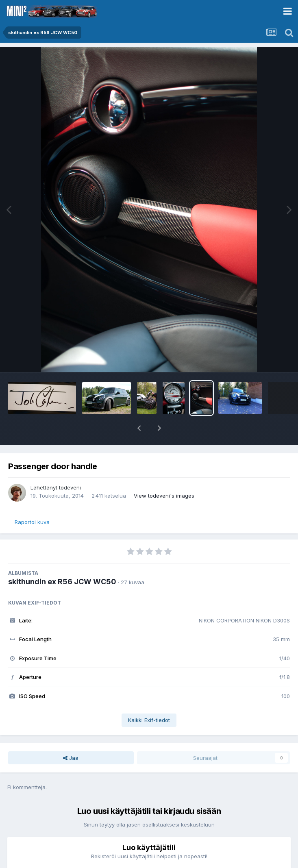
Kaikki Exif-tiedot (149, 720)
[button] (139, 428)
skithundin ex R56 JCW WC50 (62, 582)
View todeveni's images (164, 496)
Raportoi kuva (32, 522)
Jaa (71, 758)
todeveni (70, 487)
